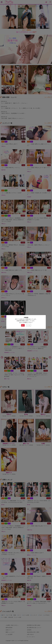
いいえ (29, 325)
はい (23, 325)
